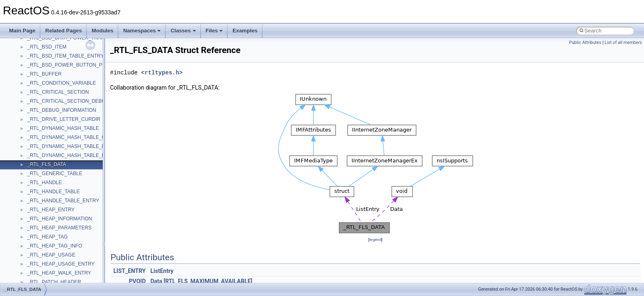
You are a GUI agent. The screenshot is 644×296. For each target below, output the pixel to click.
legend (375, 239)
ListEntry (162, 271)
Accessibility (40, 194)
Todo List (24, 113)
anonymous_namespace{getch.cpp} (66, 258)
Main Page (22, 31)
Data (156, 281)
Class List (31, 158)
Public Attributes (585, 43)
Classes (183, 31)
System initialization (36, 59)
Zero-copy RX (29, 50)
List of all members (623, 43)
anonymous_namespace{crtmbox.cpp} (69, 231)
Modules (102, 31)
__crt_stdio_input (46, 167)
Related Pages (63, 31)
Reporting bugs (31, 41)
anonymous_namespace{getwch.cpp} (68, 267)
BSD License (28, 95)
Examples (245, 31)
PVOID (137, 281)
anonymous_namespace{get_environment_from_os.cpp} (89, 249)
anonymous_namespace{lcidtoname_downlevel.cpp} (85, 276)
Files (214, 31)
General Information (36, 104)
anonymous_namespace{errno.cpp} (66, 240)
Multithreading (29, 68)
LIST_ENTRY (130, 271)
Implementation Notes (38, 86)
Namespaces (142, 31)
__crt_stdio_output (47, 176)
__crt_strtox (40, 185)
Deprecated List (31, 122)
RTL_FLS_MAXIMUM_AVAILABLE (208, 281)
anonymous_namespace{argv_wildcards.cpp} (77, 213)
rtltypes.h (162, 73)
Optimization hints (33, 77)
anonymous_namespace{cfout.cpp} (66, 222)
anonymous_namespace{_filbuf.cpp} (67, 203)
